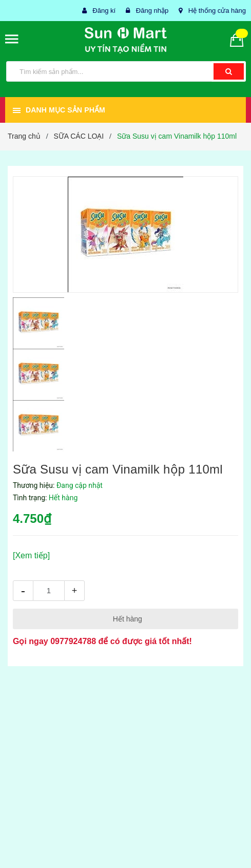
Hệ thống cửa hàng (217, 11)
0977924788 (73, 641)
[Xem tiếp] (31, 555)
